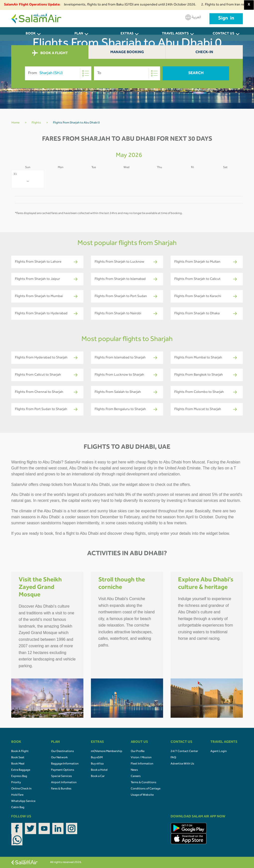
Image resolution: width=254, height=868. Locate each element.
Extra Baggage (21, 770)
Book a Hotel (99, 770)
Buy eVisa (97, 764)
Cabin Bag (18, 808)
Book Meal (18, 764)
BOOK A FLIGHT (50, 53)
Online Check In (21, 789)
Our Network (59, 758)
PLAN (79, 34)
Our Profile (138, 752)
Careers (136, 776)
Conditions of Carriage (146, 789)
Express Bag (19, 776)
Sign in (226, 19)
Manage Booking (127, 53)
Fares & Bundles (61, 789)
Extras (127, 34)
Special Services (62, 776)
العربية (193, 17)
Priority (16, 783)
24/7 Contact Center (184, 752)
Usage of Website (142, 795)
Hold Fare (17, 795)
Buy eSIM (97, 758)
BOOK (31, 34)
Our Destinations (63, 752)
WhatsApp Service (23, 801)
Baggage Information (65, 764)
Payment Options (63, 770)
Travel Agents (175, 34)
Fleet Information (142, 764)
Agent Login (219, 752)
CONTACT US (223, 34)
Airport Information (64, 783)
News (134, 770)
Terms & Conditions (144, 783)
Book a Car (98, 776)
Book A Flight (20, 752)
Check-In (204, 53)
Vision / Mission (141, 758)
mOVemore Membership (107, 752)
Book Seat (18, 758)
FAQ (173, 758)
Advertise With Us (182, 764)
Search (196, 73)
